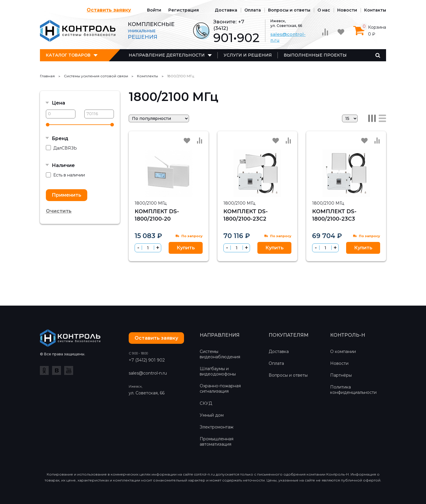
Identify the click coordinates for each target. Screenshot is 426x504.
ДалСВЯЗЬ (61, 148)
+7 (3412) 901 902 (147, 360)
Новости (347, 10)
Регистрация (184, 10)
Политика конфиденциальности (353, 390)
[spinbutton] (148, 248)
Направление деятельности (167, 55)
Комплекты (147, 76)
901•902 (236, 38)
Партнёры (341, 375)
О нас (324, 10)
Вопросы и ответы (289, 10)
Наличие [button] (63, 165)
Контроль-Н (78, 31)
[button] (158, 248)
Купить (186, 248)
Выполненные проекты (315, 55)
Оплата (253, 10)
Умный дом (212, 415)
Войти (154, 10)
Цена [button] (58, 103)
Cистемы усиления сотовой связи (96, 76)
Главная (47, 76)
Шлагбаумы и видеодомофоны (218, 371)
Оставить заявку (109, 10)
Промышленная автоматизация (217, 442)
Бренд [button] (60, 138)
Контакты (375, 10)
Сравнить (199, 140)
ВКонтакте (57, 370)
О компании (343, 351)
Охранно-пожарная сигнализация (220, 389)
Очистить (59, 211)
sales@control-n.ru (148, 373)
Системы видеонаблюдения (220, 354)
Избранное (187, 141)
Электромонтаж (217, 427)
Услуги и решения (248, 55)
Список (382, 118)
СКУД (206, 403)
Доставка (226, 10)
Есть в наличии (65, 175)
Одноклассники (44, 370)
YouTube (69, 370)
